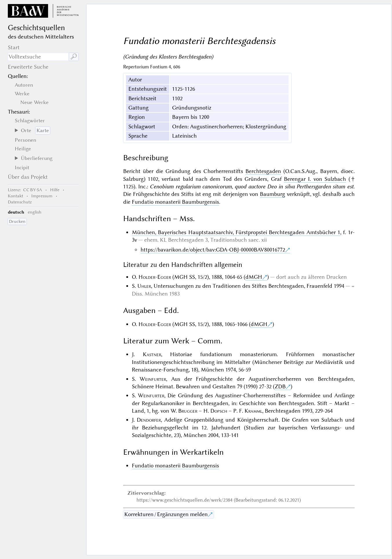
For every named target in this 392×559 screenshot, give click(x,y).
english (35, 212)
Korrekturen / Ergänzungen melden (166, 514)
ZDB (280, 386)
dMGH (254, 277)
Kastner (152, 354)
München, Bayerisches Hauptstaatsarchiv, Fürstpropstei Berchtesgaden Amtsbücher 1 (236, 232)
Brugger (188, 411)
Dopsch (219, 411)
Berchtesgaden (263, 171)
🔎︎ (74, 57)
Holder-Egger (155, 277)
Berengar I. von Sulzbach (315, 179)
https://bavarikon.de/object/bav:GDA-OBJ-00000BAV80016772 (213, 250)
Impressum (42, 196)
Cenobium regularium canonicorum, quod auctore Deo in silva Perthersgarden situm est (251, 186)
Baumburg (272, 194)
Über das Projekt (28, 177)
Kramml (253, 411)
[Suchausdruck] (38, 57)
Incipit (22, 167)
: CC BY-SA (25, 190)
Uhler (144, 286)
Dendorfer (149, 420)
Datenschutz (20, 202)
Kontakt (16, 196)
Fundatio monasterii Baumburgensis (175, 202)
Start (14, 47)
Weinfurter (153, 379)
